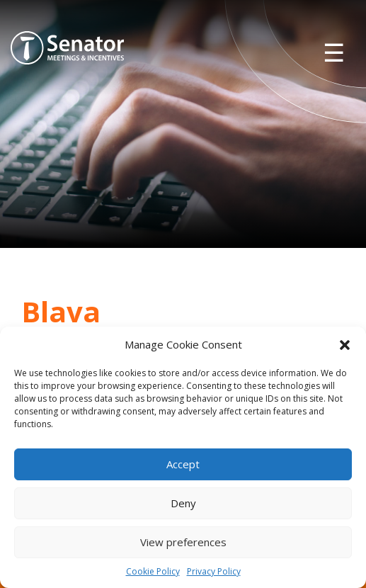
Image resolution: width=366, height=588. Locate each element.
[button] (345, 345)
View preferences (183, 542)
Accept (183, 464)
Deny (183, 503)
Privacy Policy (214, 571)
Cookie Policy (153, 571)
